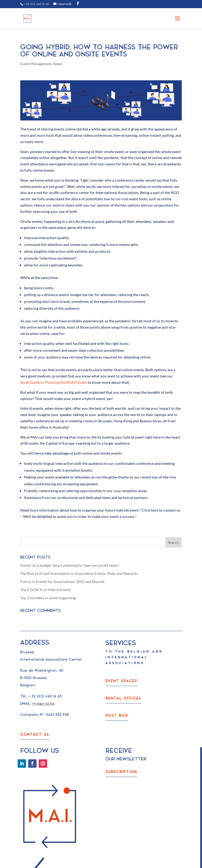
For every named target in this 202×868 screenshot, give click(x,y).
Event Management (36, 64)
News (58, 64)
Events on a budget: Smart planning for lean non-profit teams (70, 565)
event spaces (121, 681)
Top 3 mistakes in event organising (48, 598)
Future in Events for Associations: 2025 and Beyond (62, 582)
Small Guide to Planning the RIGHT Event (54, 382)
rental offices (123, 698)
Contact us (35, 735)
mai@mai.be (44, 704)
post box (117, 716)
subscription (121, 772)
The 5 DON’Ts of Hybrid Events (46, 590)
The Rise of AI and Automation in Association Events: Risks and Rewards (79, 573)
